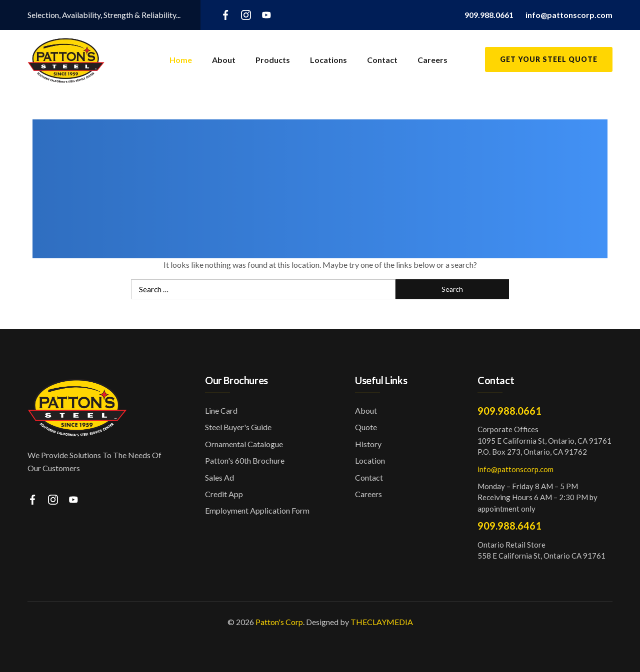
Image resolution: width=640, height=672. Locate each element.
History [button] (368, 444)
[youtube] (266, 14)
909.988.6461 (509, 526)
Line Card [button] (221, 410)
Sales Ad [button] (219, 477)
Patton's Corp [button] (279, 622)
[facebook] (225, 14)
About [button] (224, 60)
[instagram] (246, 14)
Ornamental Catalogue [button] (244, 444)
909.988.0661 (509, 411)
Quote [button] (366, 427)
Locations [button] (328, 60)
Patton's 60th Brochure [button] (245, 460)
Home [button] (181, 60)
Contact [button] (382, 60)
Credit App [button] (224, 494)
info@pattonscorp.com (515, 469)
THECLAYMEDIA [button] (382, 622)
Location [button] (370, 460)
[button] (489, 15)
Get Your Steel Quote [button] (549, 59)
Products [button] (273, 60)
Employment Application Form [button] (257, 510)
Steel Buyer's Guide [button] (238, 427)
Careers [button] (432, 60)
